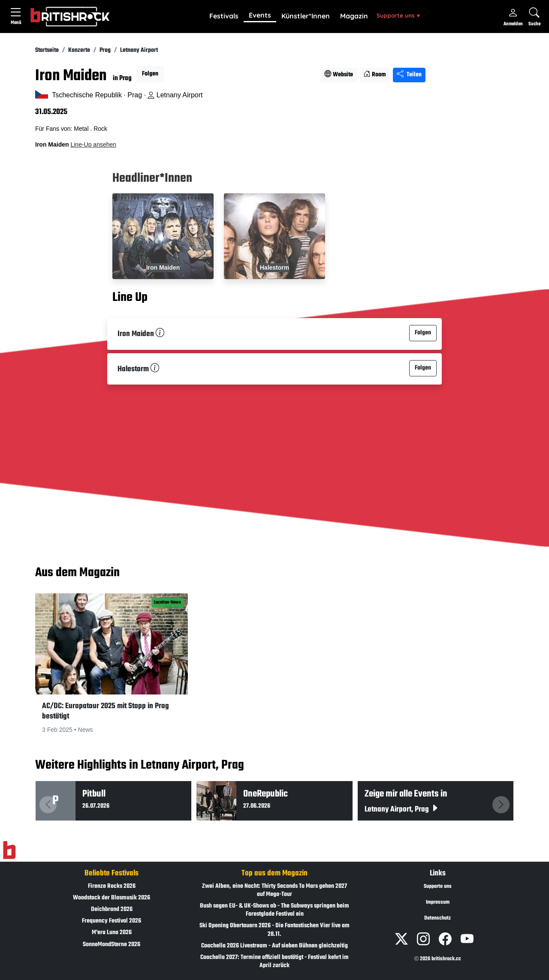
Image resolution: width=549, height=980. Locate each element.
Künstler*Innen (306, 16)
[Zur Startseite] (9, 850)
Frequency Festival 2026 (112, 921)
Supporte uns (398, 15)
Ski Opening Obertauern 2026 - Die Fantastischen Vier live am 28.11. (274, 930)
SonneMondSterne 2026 (112, 945)
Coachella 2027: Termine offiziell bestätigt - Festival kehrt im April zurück (274, 962)
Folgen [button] (150, 74)
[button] (224, 16)
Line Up (130, 298)
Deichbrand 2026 (112, 909)
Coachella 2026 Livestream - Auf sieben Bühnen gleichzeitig (274, 946)
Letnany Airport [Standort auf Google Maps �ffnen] (175, 95)
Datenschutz (437, 918)
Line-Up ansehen (93, 144)
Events (260, 15)
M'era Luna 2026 (112, 933)
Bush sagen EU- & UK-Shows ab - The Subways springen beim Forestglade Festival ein (274, 910)
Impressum (438, 902)
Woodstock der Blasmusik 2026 (112, 898)
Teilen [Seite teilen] (409, 75)
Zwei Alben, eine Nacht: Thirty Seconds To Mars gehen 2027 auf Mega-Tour (274, 890)
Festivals (224, 16)
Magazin (354, 16)
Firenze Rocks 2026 (112, 886)
